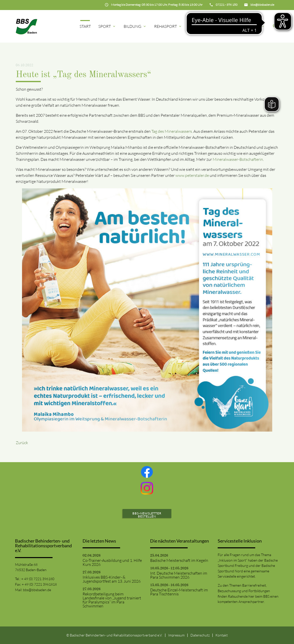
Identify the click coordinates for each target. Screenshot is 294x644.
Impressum (176, 635)
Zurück (22, 443)
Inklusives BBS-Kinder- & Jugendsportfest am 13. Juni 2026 (112, 579)
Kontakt (222, 635)
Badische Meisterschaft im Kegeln (179, 560)
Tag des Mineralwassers (172, 131)
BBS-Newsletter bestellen (147, 515)
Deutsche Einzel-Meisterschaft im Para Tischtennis (179, 592)
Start (85, 26)
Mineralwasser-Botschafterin (238, 159)
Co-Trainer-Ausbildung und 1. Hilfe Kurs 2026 (112, 562)
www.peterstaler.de (193, 175)
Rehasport (168, 26)
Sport (107, 26)
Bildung (135, 26)
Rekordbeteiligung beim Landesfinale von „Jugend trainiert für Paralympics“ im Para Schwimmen (112, 600)
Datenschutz (200, 635)
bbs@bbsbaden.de (37, 590)
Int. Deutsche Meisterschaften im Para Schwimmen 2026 (179, 575)
